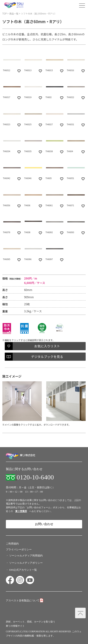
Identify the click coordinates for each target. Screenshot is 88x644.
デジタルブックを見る (47, 357)
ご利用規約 (12, 544)
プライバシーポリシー (19, 549)
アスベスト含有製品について (23, 600)
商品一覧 (14, 14)
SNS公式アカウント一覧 (23, 570)
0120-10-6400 (35, 477)
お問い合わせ (44, 524)
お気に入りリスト (47, 346)
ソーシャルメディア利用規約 (26, 556)
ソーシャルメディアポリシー (26, 563)
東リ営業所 (21, 511)
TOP (5, 14)
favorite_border (19, 71)
